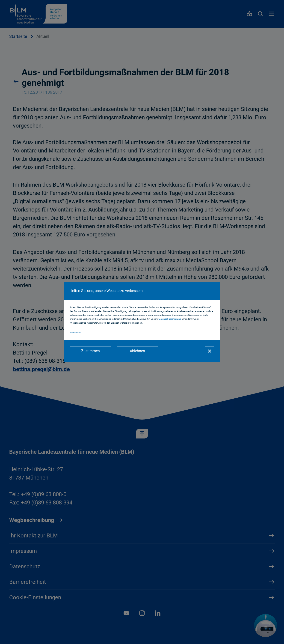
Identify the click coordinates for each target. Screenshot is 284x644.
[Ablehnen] (137, 351)
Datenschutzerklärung (170, 319)
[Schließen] (210, 351)
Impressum (75, 332)
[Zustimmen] (90, 351)
